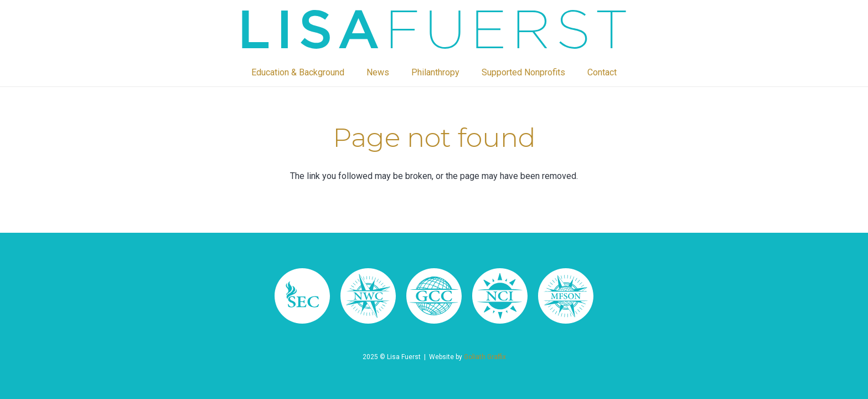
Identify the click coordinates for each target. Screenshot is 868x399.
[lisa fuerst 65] (434, 296)
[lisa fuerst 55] (434, 29)
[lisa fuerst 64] (500, 296)
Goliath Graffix (485, 357)
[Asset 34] (302, 296)
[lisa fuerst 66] (566, 296)
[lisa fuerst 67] (368, 296)
